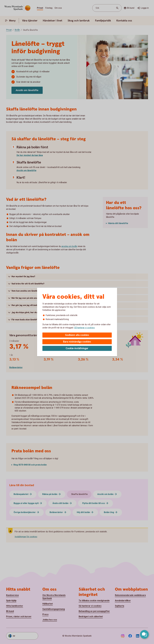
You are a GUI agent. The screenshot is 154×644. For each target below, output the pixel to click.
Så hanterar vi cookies (84, 328)
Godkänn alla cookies (77, 335)
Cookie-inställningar (77, 348)
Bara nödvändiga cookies (77, 342)
